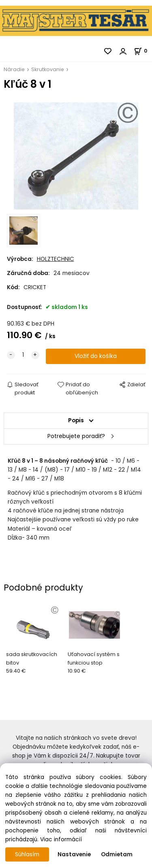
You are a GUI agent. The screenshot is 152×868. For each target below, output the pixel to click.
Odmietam (117, 854)
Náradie (14, 69)
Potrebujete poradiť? (76, 436)
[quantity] (23, 355)
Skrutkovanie (48, 69)
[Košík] (143, 51)
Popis (76, 420)
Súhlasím (27, 854)
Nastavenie (74, 854)
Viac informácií (61, 839)
